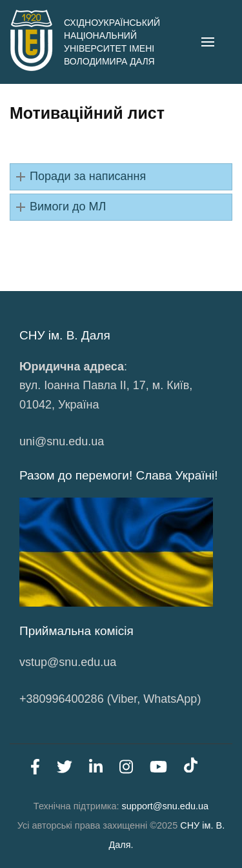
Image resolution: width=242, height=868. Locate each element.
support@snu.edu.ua (166, 806)
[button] (121, 177)
